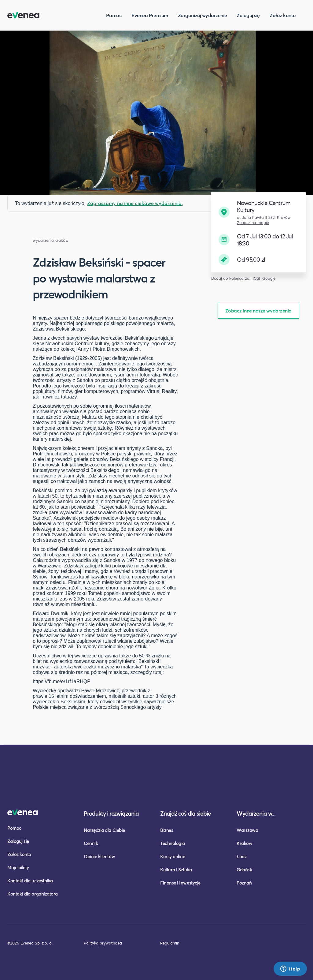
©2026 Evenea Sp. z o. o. (30, 943)
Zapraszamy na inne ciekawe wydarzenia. (135, 203)
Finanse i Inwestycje (180, 883)
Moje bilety (18, 867)
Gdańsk (244, 870)
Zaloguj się (248, 15)
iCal (256, 278)
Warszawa (247, 830)
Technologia (173, 843)
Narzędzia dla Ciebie (104, 830)
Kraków (244, 843)
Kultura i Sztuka (176, 870)
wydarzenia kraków (51, 240)
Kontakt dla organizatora (33, 894)
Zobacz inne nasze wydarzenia (258, 310)
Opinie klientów (99, 856)
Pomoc (114, 15)
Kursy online (173, 856)
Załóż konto (283, 15)
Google (269, 278)
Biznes (167, 830)
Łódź (241, 856)
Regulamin (170, 943)
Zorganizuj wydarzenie (202, 15)
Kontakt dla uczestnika (30, 881)
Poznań (244, 883)
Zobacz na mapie (253, 223)
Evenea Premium (150, 15)
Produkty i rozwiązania (111, 813)
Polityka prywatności (103, 943)
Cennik (91, 843)
